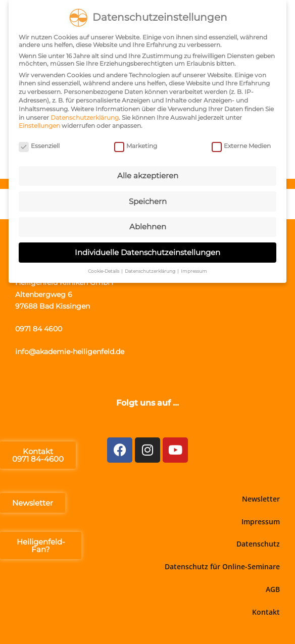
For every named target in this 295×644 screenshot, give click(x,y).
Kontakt (266, 612)
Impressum (261, 522)
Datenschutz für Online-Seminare (222, 566)
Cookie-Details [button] (104, 269)
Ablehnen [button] (148, 225)
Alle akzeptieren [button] (148, 174)
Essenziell (39, 144)
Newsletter (261, 499)
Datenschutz (258, 544)
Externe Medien (241, 144)
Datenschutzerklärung (85, 115)
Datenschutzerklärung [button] (151, 269)
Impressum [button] (194, 269)
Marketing (136, 144)
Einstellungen (39, 124)
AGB (273, 589)
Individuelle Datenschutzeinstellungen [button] (147, 250)
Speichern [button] (148, 199)
